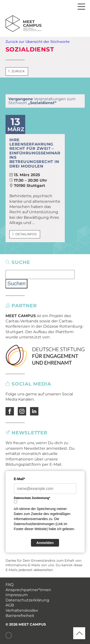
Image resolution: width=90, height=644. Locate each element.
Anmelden (45, 543)
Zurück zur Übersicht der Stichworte (38, 42)
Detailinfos (24, 234)
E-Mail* (20, 479)
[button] (9, 635)
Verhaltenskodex (22, 610)
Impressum (17, 595)
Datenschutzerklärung (27, 600)
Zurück (16, 71)
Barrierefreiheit (20, 616)
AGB (10, 605)
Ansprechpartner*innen (28, 590)
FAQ (9, 585)
